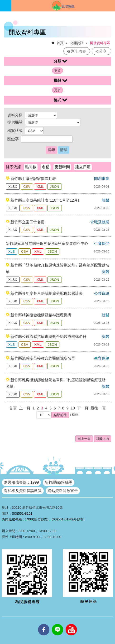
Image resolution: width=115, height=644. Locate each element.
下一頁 (83, 408)
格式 (57, 100)
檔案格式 (15, 131)
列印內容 (78, 51)
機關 (57, 81)
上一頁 (25, 408)
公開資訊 (77, 43)
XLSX (13, 187)
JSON (54, 187)
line (57, 624)
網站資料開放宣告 (63, 491)
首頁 (60, 43)
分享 (103, 51)
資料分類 (15, 115)
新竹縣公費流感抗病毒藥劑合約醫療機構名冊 (48, 337)
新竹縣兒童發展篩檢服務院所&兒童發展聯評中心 (47, 243)
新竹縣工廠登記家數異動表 (33, 179)
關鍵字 (13, 139)
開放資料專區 (100, 43)
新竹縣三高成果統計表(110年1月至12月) (45, 200)
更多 (57, 71)
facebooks (44, 624)
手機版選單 (6, 6)
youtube (71, 624)
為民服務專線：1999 (21, 482)
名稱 (46, 167)
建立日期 (83, 167)
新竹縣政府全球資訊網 (63, 6)
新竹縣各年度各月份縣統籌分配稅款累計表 (47, 293)
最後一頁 (98, 408)
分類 (57, 61)
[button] (60, 415)
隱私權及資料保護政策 (23, 491)
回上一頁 (84, 439)
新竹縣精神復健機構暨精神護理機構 (41, 315)
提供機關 (15, 122)
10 (73, 408)
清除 (64, 150)
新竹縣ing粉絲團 (59, 482)
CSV (27, 187)
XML (40, 187)
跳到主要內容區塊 (2, 3)
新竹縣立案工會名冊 (28, 222)
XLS (12, 251)
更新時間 (62, 167)
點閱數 (31, 167)
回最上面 (102, 439)
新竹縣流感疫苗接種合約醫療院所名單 (43, 358)
